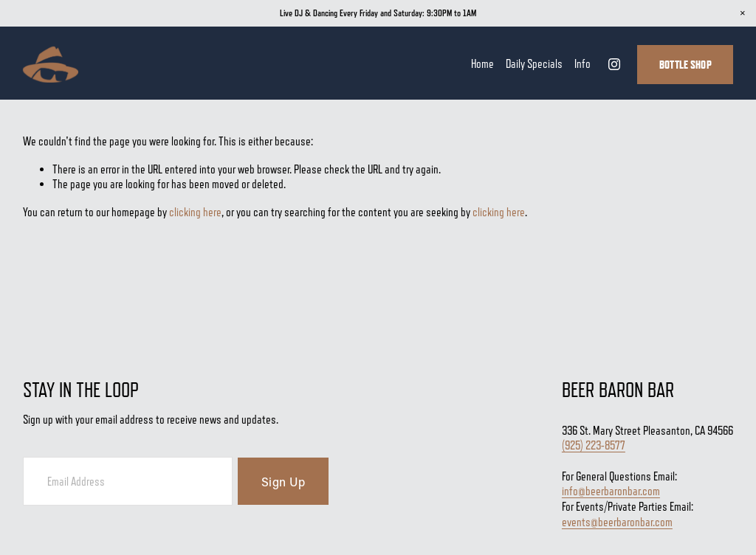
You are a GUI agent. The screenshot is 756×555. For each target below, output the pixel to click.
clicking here (195, 212)
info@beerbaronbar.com (611, 492)
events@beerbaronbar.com (617, 523)
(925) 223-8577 (594, 446)
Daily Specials (534, 64)
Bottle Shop (685, 65)
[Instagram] (614, 64)
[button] (743, 13)
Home (482, 64)
